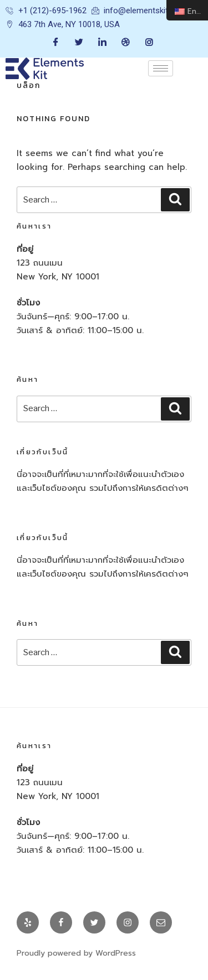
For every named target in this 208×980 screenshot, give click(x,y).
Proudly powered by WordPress (76, 953)
